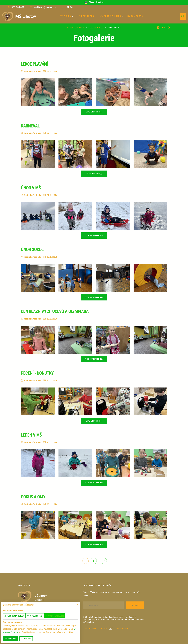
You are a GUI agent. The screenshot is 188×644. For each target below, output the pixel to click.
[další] (94, 561)
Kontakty (135, 16)
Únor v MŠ (31, 188)
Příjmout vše (10, 639)
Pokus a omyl (35, 497)
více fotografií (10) (94, 545)
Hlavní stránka (76, 28)
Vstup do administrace (113, 617)
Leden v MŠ (32, 435)
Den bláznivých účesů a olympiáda (56, 311)
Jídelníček (86, 16)
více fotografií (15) (94, 483)
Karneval (31, 126)
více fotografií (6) (94, 112)
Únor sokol (33, 249)
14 (104, 561)
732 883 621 (18, 7)
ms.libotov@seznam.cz (45, 7)
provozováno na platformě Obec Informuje (106, 629)
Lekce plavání (35, 64)
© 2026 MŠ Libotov (92, 617)
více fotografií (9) (94, 174)
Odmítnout (26, 639)
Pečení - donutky (38, 373)
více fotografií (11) (94, 297)
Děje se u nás (111, 16)
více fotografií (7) (94, 421)
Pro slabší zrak (102, 620)
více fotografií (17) (94, 359)
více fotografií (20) (94, 235)
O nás (66, 16)
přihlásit (70, 7)
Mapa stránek (117, 620)
